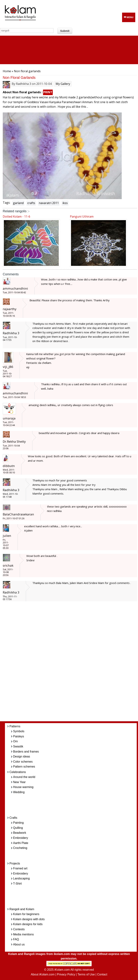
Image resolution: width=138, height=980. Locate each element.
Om (16, 741)
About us (19, 944)
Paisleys (19, 736)
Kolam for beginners (26, 914)
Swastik (18, 746)
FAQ (16, 939)
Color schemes (23, 762)
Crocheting (20, 848)
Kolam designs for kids (28, 924)
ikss (65, 203)
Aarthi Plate (21, 843)
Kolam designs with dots (29, 919)
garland (18, 203)
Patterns (15, 726)
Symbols (19, 731)
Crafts (13, 818)
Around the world (24, 777)
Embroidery (21, 838)
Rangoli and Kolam (22, 909)
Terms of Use (86, 974)
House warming (23, 787)
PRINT (48, 92)
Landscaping (22, 878)
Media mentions (24, 934)
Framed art (20, 868)
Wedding (19, 792)
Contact (102, 974)
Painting (18, 823)
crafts (31, 203)
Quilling (18, 828)
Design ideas (22, 756)
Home (7, 71)
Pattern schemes (24, 767)
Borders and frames (26, 752)
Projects (15, 863)
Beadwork (20, 833)
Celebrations (18, 772)
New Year (19, 782)
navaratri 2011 (49, 203)
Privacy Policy (66, 974)
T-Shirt (17, 884)
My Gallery (63, 84)
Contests (19, 929)
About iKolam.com (43, 974)
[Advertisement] (75, 664)
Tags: (6, 203)
